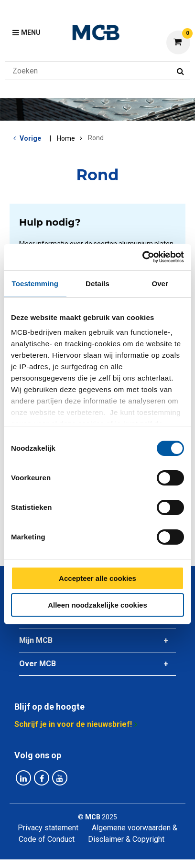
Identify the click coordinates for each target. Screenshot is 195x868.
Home (66, 138)
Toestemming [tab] (35, 284)
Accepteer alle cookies (97, 578)
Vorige (30, 138)
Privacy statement (48, 828)
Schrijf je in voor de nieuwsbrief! (73, 724)
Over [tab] (160, 284)
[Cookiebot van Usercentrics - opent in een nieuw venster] (142, 257)
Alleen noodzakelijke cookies (97, 605)
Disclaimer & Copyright (126, 839)
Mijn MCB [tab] (36, 640)
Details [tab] (97, 284)
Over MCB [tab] (38, 664)
